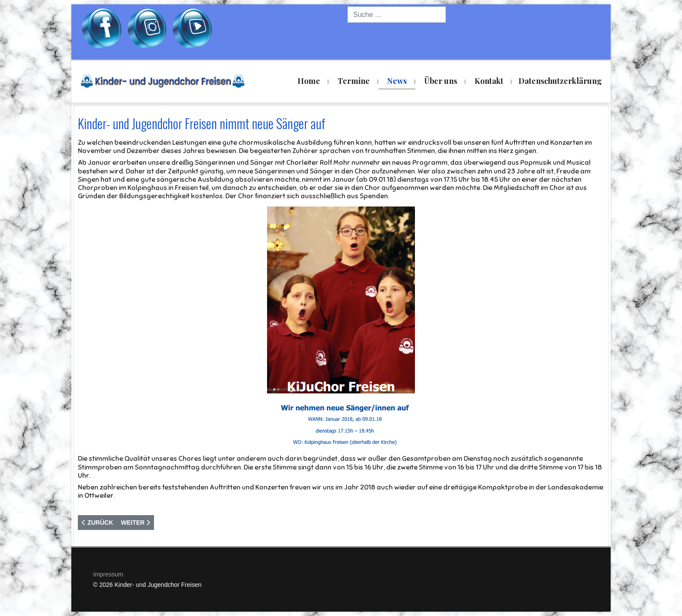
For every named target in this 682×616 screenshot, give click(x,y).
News (397, 81)
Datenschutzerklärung (560, 81)
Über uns (441, 81)
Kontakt (489, 81)
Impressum (108, 574)
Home (309, 81)
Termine (354, 81)
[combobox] (397, 15)
